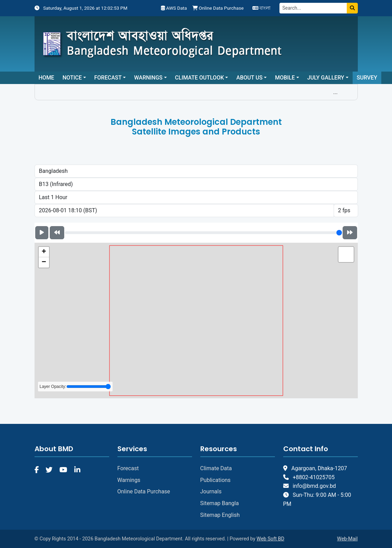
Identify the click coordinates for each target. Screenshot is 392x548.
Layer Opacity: (75, 387)
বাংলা (261, 8)
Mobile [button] (285, 78)
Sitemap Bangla (220, 503)
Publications (216, 480)
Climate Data (216, 468)
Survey (367, 78)
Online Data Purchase (218, 8)
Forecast (128, 468)
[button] (44, 252)
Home (46, 78)
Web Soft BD (270, 539)
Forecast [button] (108, 78)
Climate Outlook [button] (200, 78)
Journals (211, 491)
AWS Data (174, 8)
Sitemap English (220, 515)
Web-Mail (347, 539)
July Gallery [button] (326, 78)
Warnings (129, 480)
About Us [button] (249, 78)
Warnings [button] (148, 78)
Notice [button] (72, 78)
